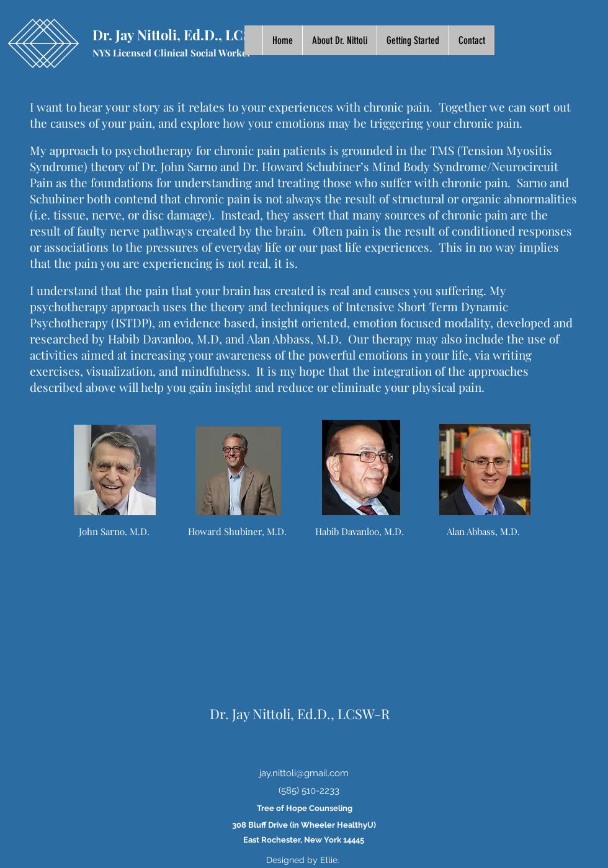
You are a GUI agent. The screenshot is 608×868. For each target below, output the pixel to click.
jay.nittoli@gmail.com (304, 773)
